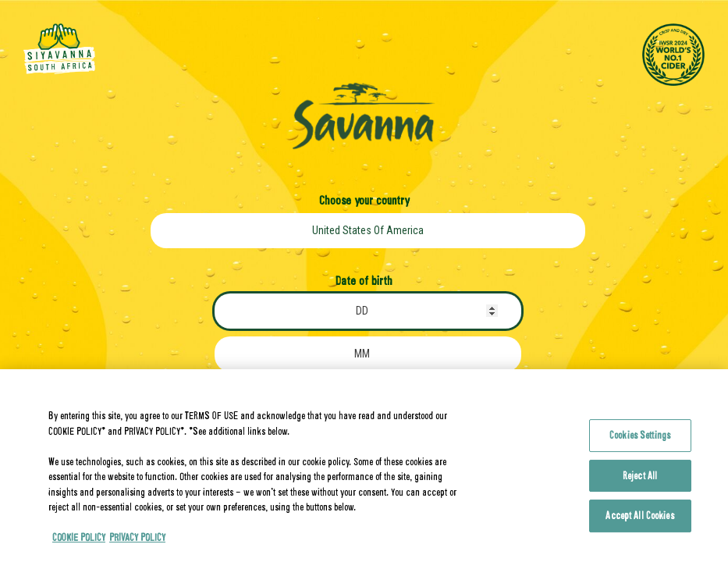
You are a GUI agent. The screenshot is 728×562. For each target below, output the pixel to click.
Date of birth (364, 280)
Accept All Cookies (639, 527)
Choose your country (364, 199)
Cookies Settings (640, 446)
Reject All (640, 487)
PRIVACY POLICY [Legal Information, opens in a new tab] (137, 549)
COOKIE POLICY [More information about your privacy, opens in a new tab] (79, 549)
